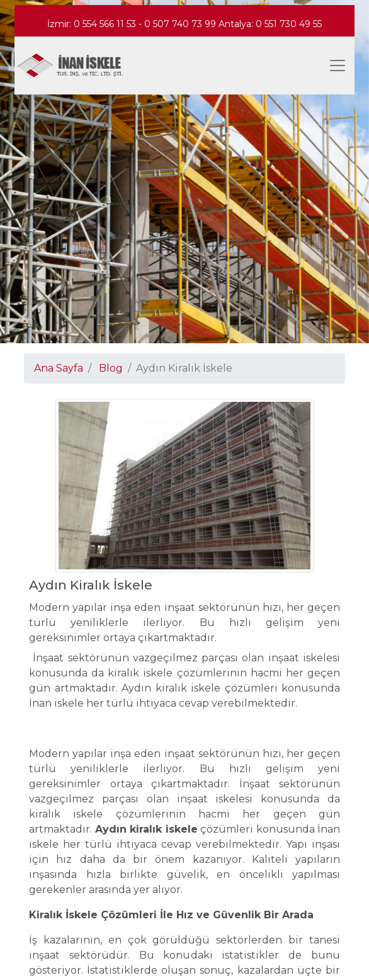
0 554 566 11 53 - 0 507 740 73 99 (146, 24)
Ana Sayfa (59, 368)
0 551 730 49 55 (289, 24)
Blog (111, 368)
